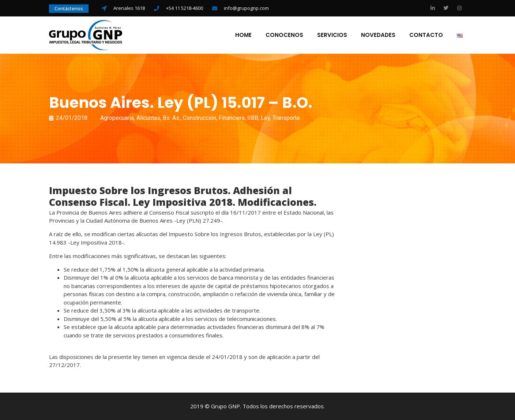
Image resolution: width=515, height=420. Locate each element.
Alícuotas (148, 118)
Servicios (332, 35)
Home (243, 35)
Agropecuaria (117, 118)
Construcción (200, 118)
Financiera (232, 118)
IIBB (253, 118)
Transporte (286, 118)
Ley (265, 118)
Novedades (378, 35)
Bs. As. (172, 118)
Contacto (426, 35)
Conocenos (284, 35)
